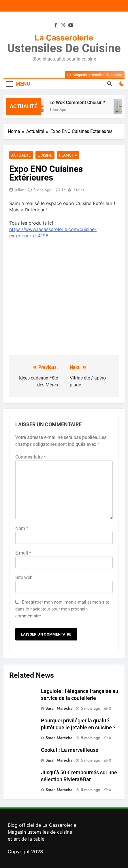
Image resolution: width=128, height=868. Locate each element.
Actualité (21, 155)
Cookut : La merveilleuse (70, 750)
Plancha (68, 155)
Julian (20, 190)
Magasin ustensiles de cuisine (40, 832)
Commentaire (31, 457)
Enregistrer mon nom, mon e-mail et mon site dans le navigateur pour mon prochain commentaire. (62, 609)
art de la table (29, 839)
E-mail (23, 553)
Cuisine (45, 155)
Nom (22, 528)
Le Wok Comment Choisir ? (79, 103)
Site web (24, 577)
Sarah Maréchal (59, 708)
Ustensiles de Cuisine (64, 48)
